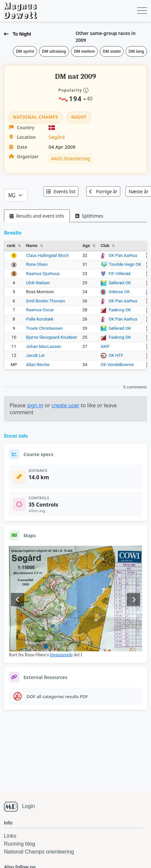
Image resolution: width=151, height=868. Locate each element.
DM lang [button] (136, 51)
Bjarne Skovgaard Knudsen (52, 337)
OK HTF (116, 355)
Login (28, 806)
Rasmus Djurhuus (43, 274)
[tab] (37, 216)
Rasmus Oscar (40, 310)
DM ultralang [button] (54, 51)
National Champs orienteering (39, 852)
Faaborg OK (120, 310)
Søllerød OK (120, 283)
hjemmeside (61, 655)
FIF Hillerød (120, 274)
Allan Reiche (38, 365)
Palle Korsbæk (40, 319)
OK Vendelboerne (117, 365)
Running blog (19, 844)
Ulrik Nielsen (38, 283)
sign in (35, 405)
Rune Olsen (37, 264)
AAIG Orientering (70, 158)
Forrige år (103, 191)
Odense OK (119, 292)
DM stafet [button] (112, 51)
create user (65, 405)
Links (10, 836)
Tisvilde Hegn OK (125, 264)
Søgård (57, 137)
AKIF (105, 346)
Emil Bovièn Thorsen (46, 301)
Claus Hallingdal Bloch (48, 255)
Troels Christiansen (44, 328)
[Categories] (16, 195)
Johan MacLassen (44, 346)
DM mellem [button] (84, 51)
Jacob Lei (35, 355)
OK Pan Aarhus (123, 255)
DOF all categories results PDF (57, 697)
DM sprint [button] (25, 51)
